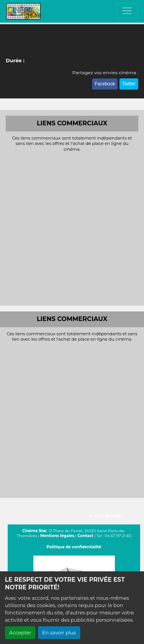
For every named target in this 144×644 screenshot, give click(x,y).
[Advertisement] (72, 228)
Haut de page (105, 516)
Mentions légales (57, 536)
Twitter (129, 84)
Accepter (20, 633)
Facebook (105, 84)
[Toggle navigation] (127, 11)
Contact (85, 536)
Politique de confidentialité (74, 547)
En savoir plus (59, 633)
